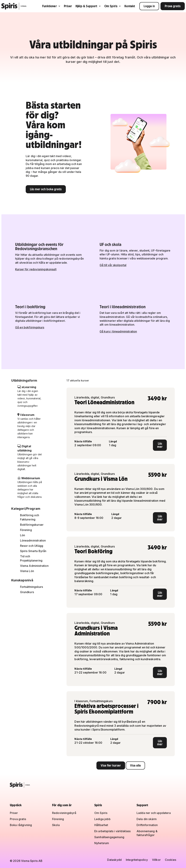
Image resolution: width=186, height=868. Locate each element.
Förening (26, 530)
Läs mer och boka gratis (46, 189)
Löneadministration (33, 540)
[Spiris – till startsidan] (93, 785)
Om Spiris (113, 6)
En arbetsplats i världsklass (112, 831)
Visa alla (135, 765)
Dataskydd (114, 860)
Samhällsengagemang (109, 837)
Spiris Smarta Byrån (33, 551)
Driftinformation (147, 825)
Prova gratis (173, 6)
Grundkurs (27, 592)
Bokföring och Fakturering (30, 517)
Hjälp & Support (88, 6)
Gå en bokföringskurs (30, 327)
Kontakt (130, 6)
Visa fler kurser (111, 765)
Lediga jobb (102, 819)
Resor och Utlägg (32, 546)
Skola (56, 825)
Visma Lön (27, 571)
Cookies (171, 860)
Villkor (156, 860)
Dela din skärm (147, 819)
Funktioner (51, 6)
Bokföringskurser (32, 525)
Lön (23, 535)
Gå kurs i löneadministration (118, 331)
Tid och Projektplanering (31, 558)
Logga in (149, 6)
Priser (68, 6)
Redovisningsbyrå (64, 813)
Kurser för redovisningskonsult (36, 269)
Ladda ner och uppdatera (154, 813)
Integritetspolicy (137, 860)
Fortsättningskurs (32, 587)
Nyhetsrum (102, 843)
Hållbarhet (101, 825)
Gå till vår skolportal (113, 265)
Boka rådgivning (21, 825)
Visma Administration (34, 566)
